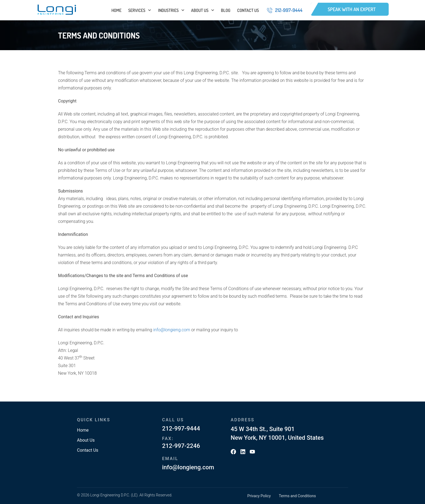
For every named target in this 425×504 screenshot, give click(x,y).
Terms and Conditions (297, 496)
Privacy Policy (259, 496)
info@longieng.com (172, 330)
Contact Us (248, 10)
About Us (203, 10)
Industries (171, 10)
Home (116, 10)
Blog (226, 10)
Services (140, 10)
